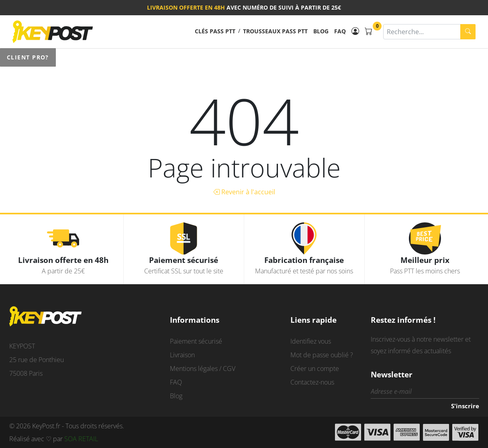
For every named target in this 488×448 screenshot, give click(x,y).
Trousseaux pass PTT (275, 31)
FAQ (340, 31)
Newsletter (392, 374)
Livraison (182, 355)
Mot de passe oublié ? (322, 355)
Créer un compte (315, 369)
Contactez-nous (312, 382)
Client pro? (28, 57)
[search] (468, 32)
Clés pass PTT (215, 31)
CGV (229, 369)
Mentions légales (194, 369)
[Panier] (369, 32)
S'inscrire (465, 406)
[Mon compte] (355, 32)
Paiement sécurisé (196, 341)
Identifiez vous (311, 341)
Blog (321, 31)
